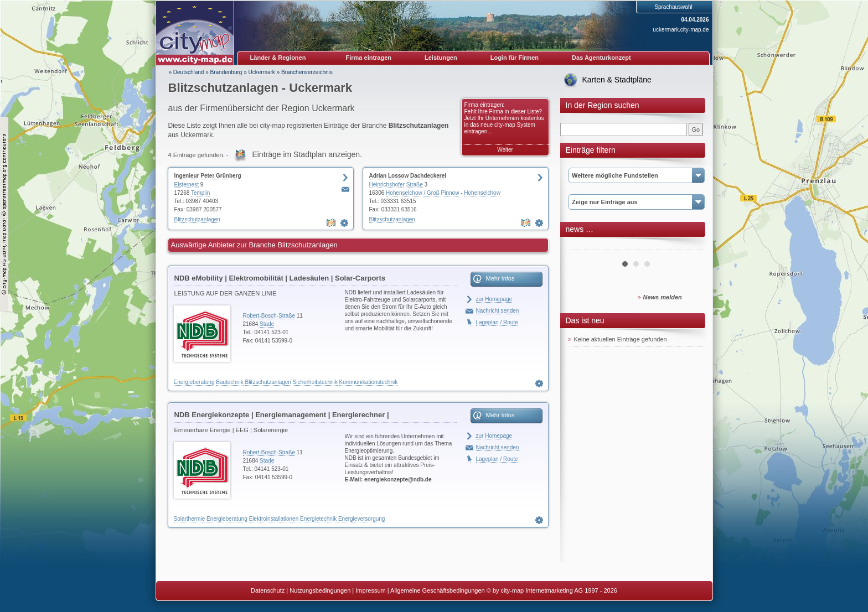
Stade (267, 324)
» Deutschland (187, 72)
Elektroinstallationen (274, 519)
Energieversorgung (362, 519)
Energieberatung (194, 382)
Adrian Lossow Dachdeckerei (408, 176)
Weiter (505, 150)
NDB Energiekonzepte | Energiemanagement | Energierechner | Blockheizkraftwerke (282, 417)
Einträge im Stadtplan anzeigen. (307, 154)
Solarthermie (190, 519)
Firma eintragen (369, 58)
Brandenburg (226, 72)
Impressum (370, 590)
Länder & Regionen (278, 58)
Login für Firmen (515, 58)
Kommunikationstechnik (369, 382)
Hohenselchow (482, 193)
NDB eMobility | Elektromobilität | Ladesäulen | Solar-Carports (280, 278)
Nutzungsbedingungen (320, 590)
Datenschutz (268, 590)
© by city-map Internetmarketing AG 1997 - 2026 (552, 590)
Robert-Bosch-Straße (269, 316)
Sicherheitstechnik (315, 382)
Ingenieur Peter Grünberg (208, 176)
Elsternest (187, 185)
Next (690, 246)
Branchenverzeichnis (307, 72)
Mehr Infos (500, 278)
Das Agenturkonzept (601, 58)
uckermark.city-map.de (681, 30)
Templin (200, 193)
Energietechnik (318, 519)
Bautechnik (229, 382)
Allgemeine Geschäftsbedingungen (438, 590)
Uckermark (262, 72)
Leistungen (441, 58)
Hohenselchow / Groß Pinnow (422, 193)
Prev (583, 246)
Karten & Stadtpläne (617, 80)
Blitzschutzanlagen (197, 219)
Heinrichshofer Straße (396, 185)
